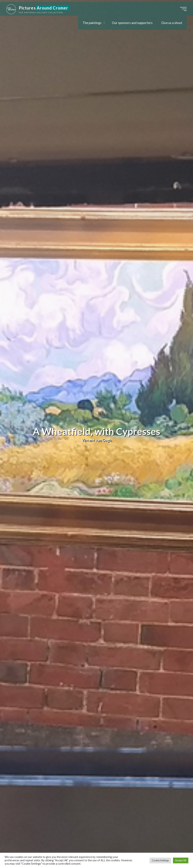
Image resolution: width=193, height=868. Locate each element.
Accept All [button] (181, 860)
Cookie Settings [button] (160, 860)
